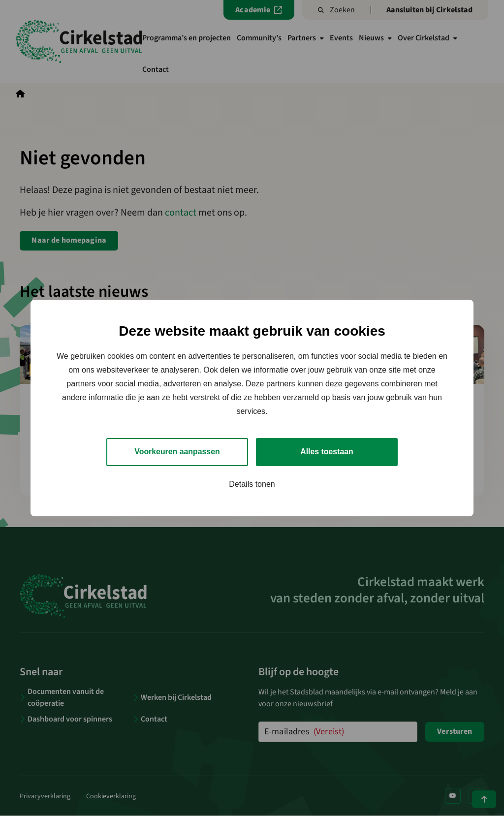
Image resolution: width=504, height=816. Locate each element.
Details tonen (252, 484)
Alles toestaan (327, 452)
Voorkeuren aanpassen (177, 452)
